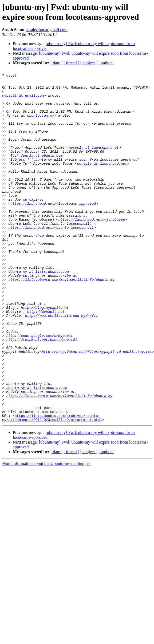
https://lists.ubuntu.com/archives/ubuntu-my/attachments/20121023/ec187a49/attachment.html (52, 487)
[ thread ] (71, 63)
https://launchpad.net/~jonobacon (92, 249)
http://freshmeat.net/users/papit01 (42, 393)
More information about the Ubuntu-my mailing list (46, 533)
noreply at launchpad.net (94, 163)
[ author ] (106, 63)
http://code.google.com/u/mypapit (40, 388)
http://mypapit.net (46, 359)
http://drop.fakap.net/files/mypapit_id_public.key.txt (97, 408)
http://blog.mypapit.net (45, 355)
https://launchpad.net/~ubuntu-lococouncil (51, 259)
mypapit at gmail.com (23, 100)
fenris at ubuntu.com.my (30, 124)
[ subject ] (89, 63)
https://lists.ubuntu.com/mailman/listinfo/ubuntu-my (61, 321)
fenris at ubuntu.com (42, 172)
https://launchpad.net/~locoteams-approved (53, 230)
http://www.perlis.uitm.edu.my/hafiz (62, 364)
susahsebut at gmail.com (47, 30)
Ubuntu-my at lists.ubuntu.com (38, 311)
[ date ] (56, 63)
